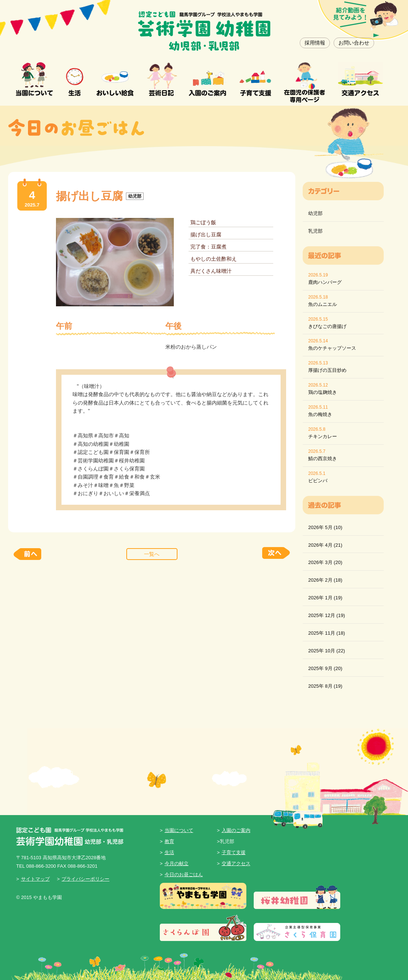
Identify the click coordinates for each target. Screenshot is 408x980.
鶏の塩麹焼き (323, 392)
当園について (179, 830)
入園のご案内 (236, 830)
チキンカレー (323, 436)
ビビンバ (318, 481)
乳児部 (315, 231)
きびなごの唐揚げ (327, 326)
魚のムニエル (323, 304)
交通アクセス (236, 863)
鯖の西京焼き (323, 459)
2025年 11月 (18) (327, 633)
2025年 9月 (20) (325, 668)
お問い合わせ (354, 43)
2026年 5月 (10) (325, 527)
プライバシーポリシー (85, 879)
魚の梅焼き (320, 414)
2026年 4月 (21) (325, 545)
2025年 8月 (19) (325, 686)
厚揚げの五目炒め (327, 370)
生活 (169, 852)
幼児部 (315, 213)
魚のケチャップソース (332, 348)
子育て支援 (234, 852)
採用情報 (315, 43)
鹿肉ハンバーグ (325, 282)
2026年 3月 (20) (325, 562)
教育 (169, 841)
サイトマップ (35, 879)
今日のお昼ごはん (184, 875)
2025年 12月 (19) (327, 615)
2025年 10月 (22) (327, 651)
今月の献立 (177, 863)
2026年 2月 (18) (325, 580)
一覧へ (152, 554)
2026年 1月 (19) (325, 598)
